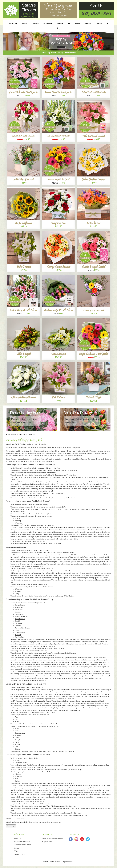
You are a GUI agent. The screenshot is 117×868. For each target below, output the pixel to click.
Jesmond (18, 635)
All (108, 24)
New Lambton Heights (22, 628)
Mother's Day (13, 24)
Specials (99, 24)
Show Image (11, 826)
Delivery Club (19, 854)
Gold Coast (90, 703)
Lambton (18, 612)
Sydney (77, 703)
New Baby (88, 24)
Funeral (77, 24)
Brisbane (67, 703)
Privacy (17, 848)
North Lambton (20, 619)
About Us (18, 838)
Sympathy (35, 24)
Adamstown (19, 607)
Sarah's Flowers (11, 435)
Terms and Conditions (22, 842)
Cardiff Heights (20, 633)
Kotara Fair (19, 610)
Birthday (25, 24)
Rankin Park (32, 435)
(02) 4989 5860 (96, 14)
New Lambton (20, 637)
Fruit (69, 24)
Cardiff (17, 621)
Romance (60, 24)
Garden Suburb (20, 605)
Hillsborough (19, 614)
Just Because (48, 24)
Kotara (17, 630)
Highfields (18, 623)
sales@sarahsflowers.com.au (52, 838)
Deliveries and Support (23, 845)
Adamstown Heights (22, 617)
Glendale (18, 626)
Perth (73, 703)
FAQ (16, 851)
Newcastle (22, 435)
